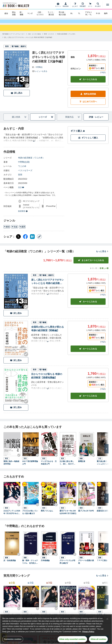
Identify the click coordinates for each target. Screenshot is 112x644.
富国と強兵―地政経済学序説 (11, 465)
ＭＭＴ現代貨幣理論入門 (30, 465)
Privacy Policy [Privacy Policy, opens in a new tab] (88, 632)
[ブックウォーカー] (16, 5)
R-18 (98, 13)
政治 (7, 230)
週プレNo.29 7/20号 (86, 514)
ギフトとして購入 (88, 141)
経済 (22, 230)
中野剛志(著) (24, 165)
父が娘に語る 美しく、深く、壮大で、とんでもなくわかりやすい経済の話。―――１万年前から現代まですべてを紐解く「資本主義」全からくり (67, 465)
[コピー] (39, 239)
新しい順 (104, 271)
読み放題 (14, 13)
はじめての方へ (88, 104)
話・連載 (21, 13)
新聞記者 (82, 464)
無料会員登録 (88, 97)
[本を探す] (98, 5)
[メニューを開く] (108, 5)
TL (79, 13)
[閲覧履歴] (83, 5)
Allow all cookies (98, 639)
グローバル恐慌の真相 (86, 564)
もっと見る (102, 254)
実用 (20, 177)
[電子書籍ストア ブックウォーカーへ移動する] (13, 37)
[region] (56, 629)
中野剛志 (39, 70)
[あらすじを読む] (34, 140)
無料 (106, 13)
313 (21, 190)
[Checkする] (27, 88)
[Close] (107, 619)
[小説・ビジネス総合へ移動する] (34, 37)
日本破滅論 (45, 563)
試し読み (17, 96)
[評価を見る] (40, 74)
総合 (6, 13)
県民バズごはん (47, 514)
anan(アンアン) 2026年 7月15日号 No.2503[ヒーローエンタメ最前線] (12, 515)
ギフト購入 (78, 134)
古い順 (93, 271)
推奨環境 (23, 214)
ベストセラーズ (25, 173)
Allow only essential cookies (72, 639)
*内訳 (103, 75)
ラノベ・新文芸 (51, 13)
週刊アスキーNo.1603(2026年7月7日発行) (68, 515)
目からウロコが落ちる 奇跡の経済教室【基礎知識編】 (47, 379)
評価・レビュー (96, 120)
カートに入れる (88, 82)
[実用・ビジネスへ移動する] (49, 37)
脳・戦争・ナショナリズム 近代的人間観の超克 (30, 565)
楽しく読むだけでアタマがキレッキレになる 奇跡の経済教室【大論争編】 (48, 285)
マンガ (30, 13)
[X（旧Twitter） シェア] (18, 239)
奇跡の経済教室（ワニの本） (31, 160)
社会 (15, 230)
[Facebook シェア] (25, 239)
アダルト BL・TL (89, 13)
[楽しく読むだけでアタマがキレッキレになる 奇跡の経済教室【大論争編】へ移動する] (29, 40)
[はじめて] (75, 5)
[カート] (90, 5)
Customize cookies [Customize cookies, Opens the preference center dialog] (13, 639)
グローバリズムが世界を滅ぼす (67, 564)
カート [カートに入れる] (88, 304)
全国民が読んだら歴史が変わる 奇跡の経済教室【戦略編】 (48, 331)
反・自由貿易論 (10, 563)
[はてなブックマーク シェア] (32, 239)
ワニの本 (22, 169)
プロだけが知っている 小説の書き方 (30, 515)
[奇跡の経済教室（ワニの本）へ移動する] (67, 37)
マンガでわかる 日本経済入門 (49, 465)
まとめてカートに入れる (91, 263)
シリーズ (46, 120)
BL (72, 13)
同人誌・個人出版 (62, 13)
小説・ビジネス (40, 13)
